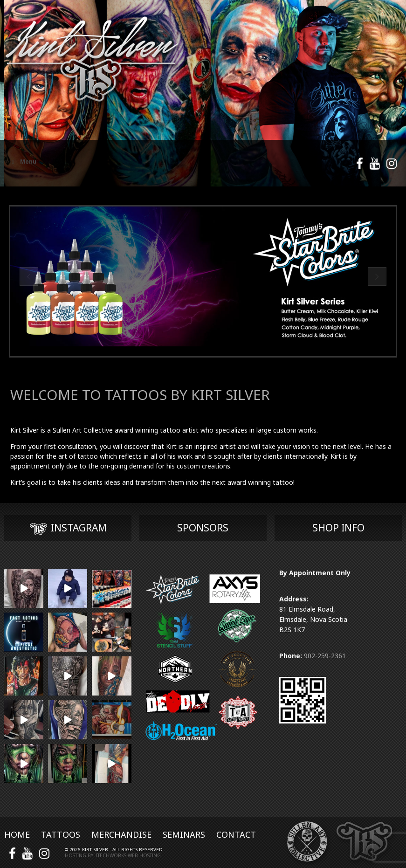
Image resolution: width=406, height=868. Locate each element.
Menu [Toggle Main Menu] (23, 162)
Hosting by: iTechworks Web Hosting (113, 855)
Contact (236, 834)
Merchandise (121, 834)
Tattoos (61, 834)
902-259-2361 (325, 656)
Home (17, 834)
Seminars (184, 834)
